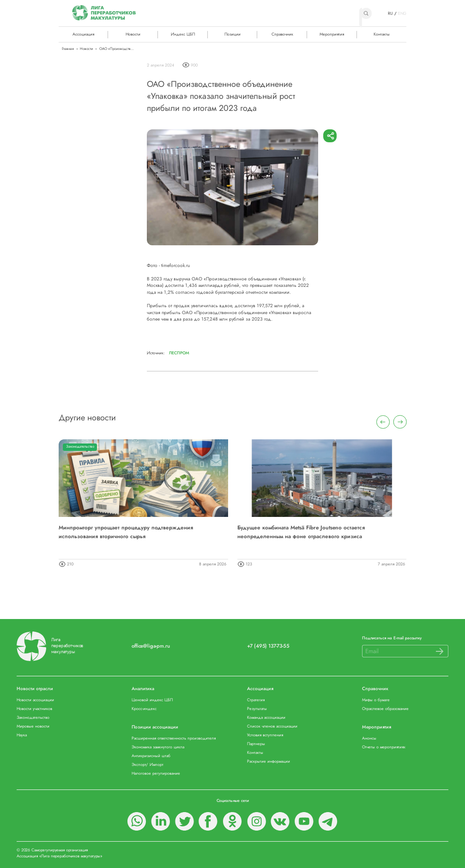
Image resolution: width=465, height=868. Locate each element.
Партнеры (256, 744)
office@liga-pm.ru (151, 646)
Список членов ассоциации (272, 726)
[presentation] (383, 422)
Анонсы (369, 738)
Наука (22, 735)
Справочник (282, 34)
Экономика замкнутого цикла (158, 747)
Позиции (232, 34)
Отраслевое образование (385, 709)
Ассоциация (260, 689)
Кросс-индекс (144, 709)
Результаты (257, 709)
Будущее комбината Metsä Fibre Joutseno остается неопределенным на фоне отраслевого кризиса (301, 531)
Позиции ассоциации (155, 727)
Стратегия (256, 700)
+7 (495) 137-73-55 (268, 646)
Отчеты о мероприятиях (384, 747)
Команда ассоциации (266, 718)
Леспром (179, 353)
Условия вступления (265, 735)
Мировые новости (33, 726)
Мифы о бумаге (376, 700)
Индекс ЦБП (183, 34)
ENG (402, 13)
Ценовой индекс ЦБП (152, 700)
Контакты (382, 34)
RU (390, 13)
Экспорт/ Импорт (148, 765)
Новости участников (34, 709)
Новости (133, 34)
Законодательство (80, 446)
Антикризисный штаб (151, 756)
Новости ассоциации (35, 700)
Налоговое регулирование (156, 774)
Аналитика (143, 689)
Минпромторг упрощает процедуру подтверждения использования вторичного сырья (126, 531)
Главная (68, 49)
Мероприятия (332, 34)
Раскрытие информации (269, 762)
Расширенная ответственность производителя (174, 738)
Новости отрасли (35, 689)
